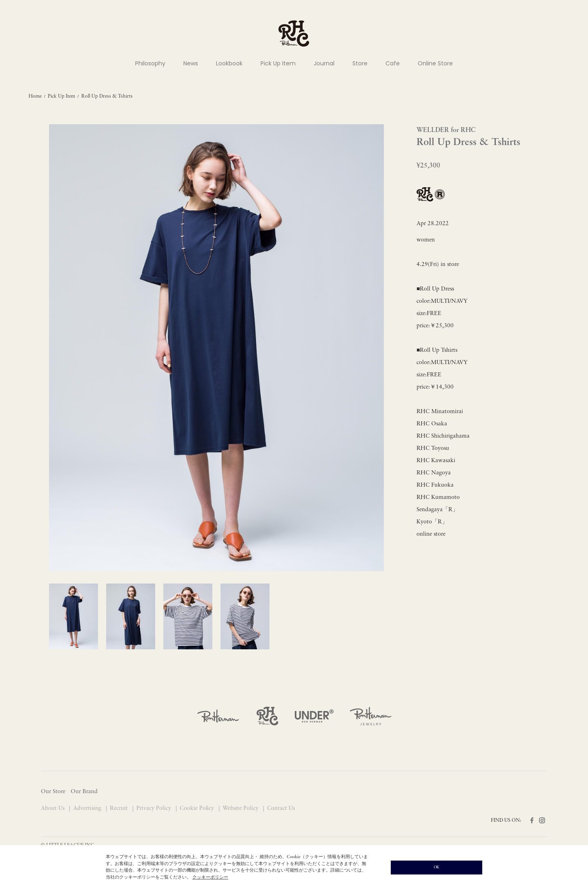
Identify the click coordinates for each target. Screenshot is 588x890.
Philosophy (150, 63)
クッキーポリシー (210, 878)
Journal (324, 63)
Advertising (88, 808)
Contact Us (281, 808)
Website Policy (241, 808)
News (191, 63)
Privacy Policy (155, 808)
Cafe (393, 63)
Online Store (435, 63)
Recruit (120, 808)
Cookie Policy (198, 808)
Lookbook (229, 63)
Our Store (53, 792)
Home (35, 96)
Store (360, 63)
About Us (53, 808)
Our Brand (84, 792)
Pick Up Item (278, 63)
